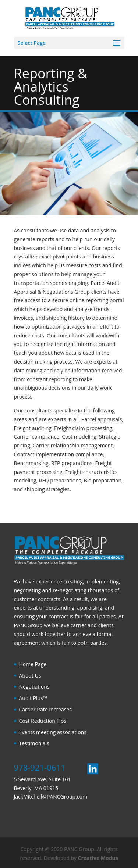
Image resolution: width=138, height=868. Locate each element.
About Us (30, 676)
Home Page (33, 664)
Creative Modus (98, 858)
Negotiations (34, 687)
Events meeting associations (53, 732)
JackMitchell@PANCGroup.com (51, 796)
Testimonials (34, 743)
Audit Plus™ (33, 698)
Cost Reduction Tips (43, 721)
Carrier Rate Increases (45, 709)
